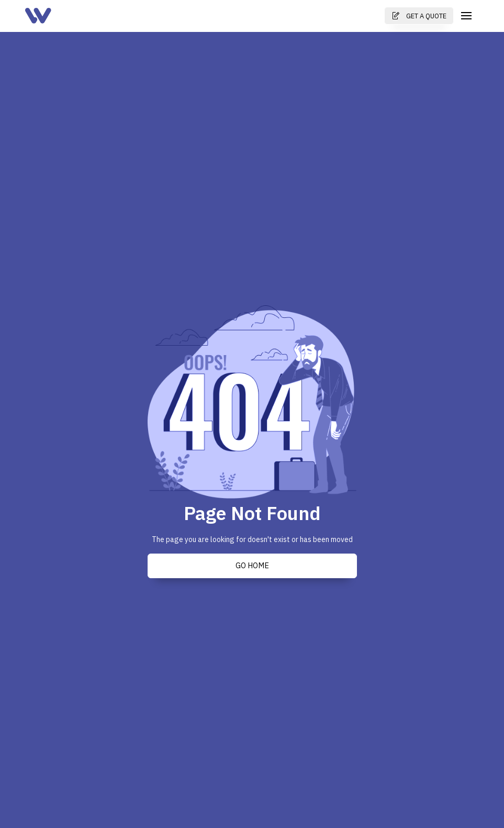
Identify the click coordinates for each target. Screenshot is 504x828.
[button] (466, 16)
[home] (38, 16)
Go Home (252, 566)
